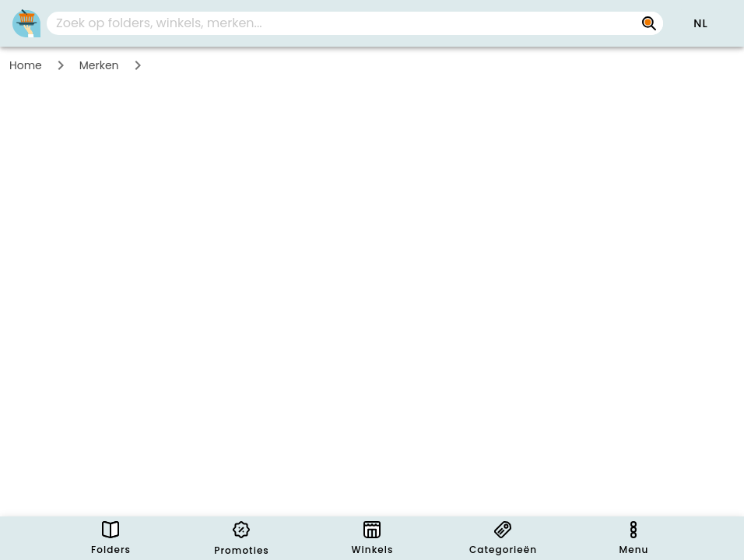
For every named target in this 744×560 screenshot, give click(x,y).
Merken (99, 65)
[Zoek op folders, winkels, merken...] (649, 23)
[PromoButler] (26, 23)
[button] (700, 23)
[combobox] (355, 23)
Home (26, 65)
